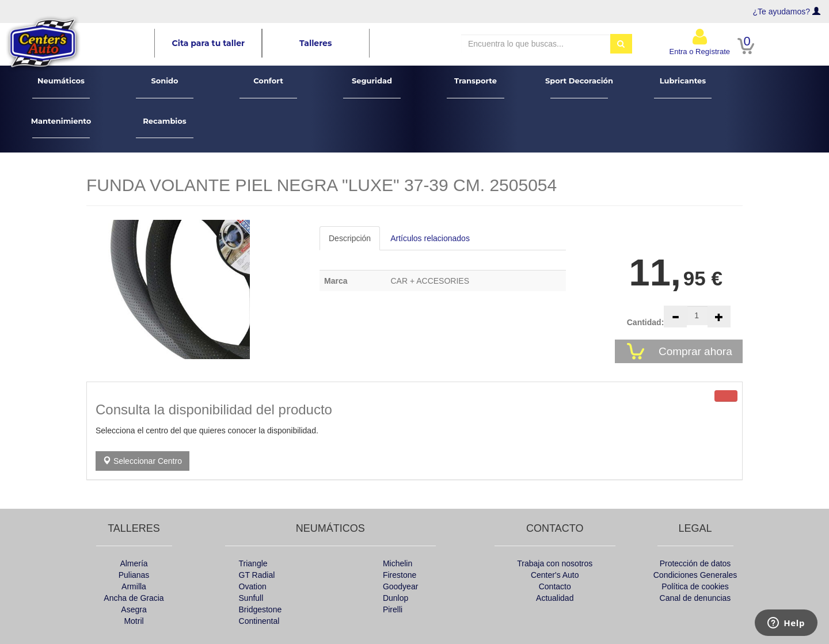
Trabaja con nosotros (555, 563)
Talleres (315, 43)
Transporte (476, 87)
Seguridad (372, 87)
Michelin (398, 563)
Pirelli (393, 609)
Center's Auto (555, 575)
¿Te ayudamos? (782, 12)
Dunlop (396, 598)
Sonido (165, 87)
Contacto (555, 586)
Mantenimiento (61, 127)
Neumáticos (61, 87)
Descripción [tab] (350, 238)
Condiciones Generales (695, 575)
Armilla (134, 586)
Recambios (165, 127)
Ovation (253, 586)
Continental (259, 621)
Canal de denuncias (695, 598)
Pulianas (134, 575)
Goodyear (400, 586)
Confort (269, 87)
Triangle (253, 563)
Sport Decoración (579, 87)
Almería (134, 563)
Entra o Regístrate (700, 42)
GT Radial (257, 575)
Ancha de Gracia (134, 598)
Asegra (134, 609)
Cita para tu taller (209, 43)
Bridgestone (261, 609)
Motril (134, 621)
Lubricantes (683, 87)
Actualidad (555, 598)
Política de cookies (695, 586)
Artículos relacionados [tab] (430, 238)
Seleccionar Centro (142, 461)
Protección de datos (695, 563)
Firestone (400, 575)
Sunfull (251, 598)
